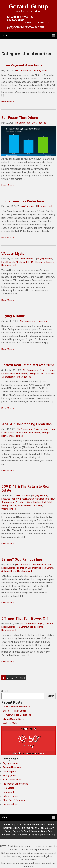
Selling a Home (36, 373)
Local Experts (8, 262)
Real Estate (37, 262)
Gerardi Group (29, 6)
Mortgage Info (23, 262)
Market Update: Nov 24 (14, 719)
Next (22, 678)
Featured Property (10, 499)
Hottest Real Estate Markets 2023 (28, 365)
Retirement (49, 262)
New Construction (19, 432)
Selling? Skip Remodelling (22, 559)
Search (5, 691)
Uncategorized (40, 70)
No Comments (24, 70)
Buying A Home (13, 316)
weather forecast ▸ (29, 753)
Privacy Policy (48, 835)
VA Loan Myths (13, 254)
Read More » (8, 102)
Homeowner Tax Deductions (23, 201)
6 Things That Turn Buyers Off (25, 618)
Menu (4, 36)
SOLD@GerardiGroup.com (36, 22)
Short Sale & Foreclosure (30, 505)
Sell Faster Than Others (20, 118)
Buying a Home (45, 259)
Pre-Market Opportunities (28, 502)
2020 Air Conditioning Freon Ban (26, 424)
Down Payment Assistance (22, 65)
